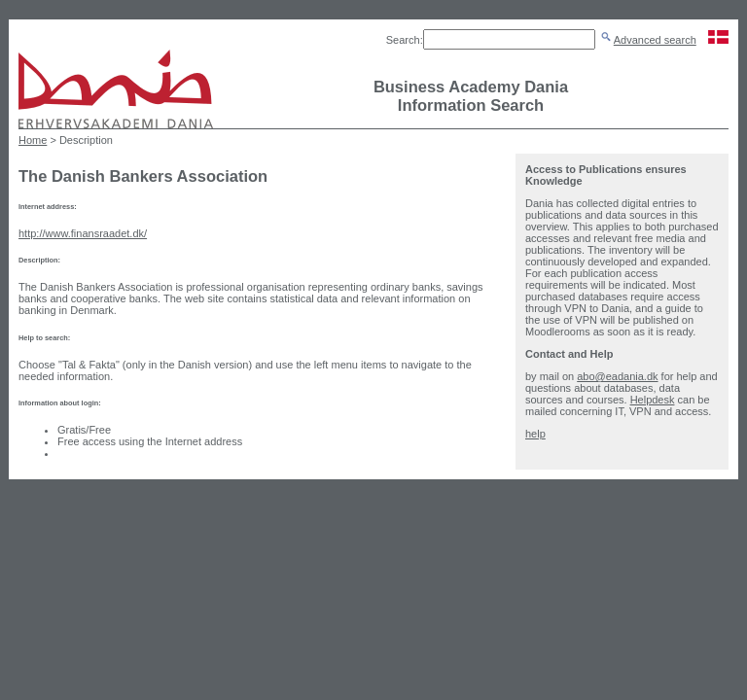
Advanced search (655, 40)
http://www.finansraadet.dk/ (83, 233)
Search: (405, 40)
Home (33, 140)
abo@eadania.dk (617, 376)
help (535, 434)
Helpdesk (653, 400)
